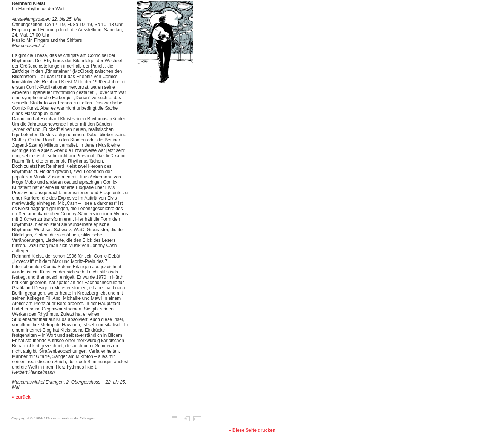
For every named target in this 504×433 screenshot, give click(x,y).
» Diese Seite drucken (252, 430)
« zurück (21, 397)
